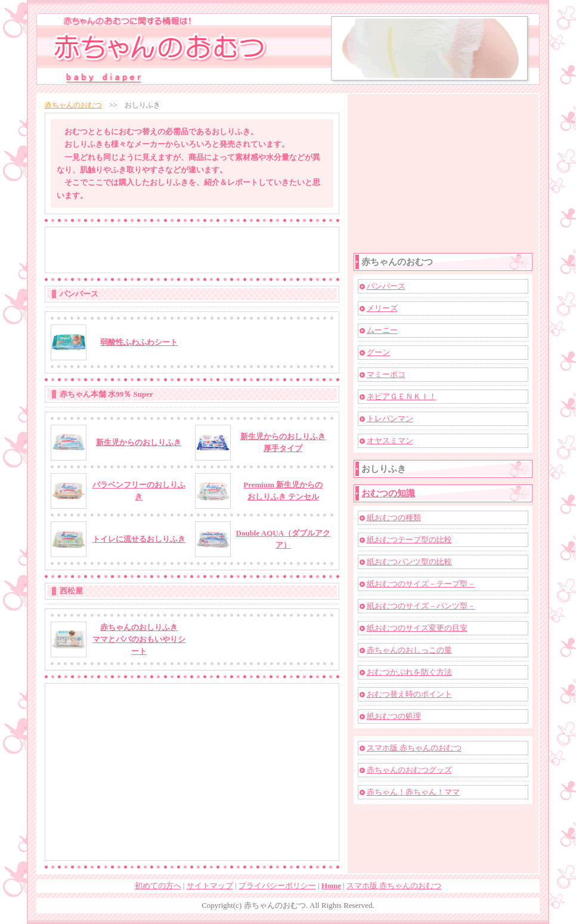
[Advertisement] (192, 250)
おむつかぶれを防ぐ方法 (409, 672)
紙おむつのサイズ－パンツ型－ (421, 606)
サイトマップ (210, 886)
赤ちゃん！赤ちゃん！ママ (413, 792)
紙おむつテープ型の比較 (409, 540)
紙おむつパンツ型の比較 (409, 562)
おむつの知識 (388, 493)
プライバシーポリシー (277, 886)
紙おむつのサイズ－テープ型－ (421, 584)
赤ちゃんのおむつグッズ (409, 770)
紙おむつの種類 (394, 517)
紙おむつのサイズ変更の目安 (417, 628)
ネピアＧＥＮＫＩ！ (402, 396)
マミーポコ (386, 374)
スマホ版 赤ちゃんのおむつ (414, 748)
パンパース (386, 286)
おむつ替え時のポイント (409, 694)
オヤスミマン (390, 441)
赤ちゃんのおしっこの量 (409, 650)
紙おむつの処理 (394, 716)
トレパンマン (390, 418)
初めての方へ (158, 886)
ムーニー (382, 330)
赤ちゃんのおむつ (73, 105)
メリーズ (382, 308)
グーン (378, 352)
